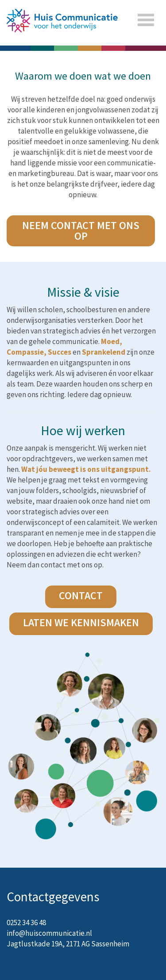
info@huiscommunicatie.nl (49, 933)
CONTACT (81, 595)
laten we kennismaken (81, 622)
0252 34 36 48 (26, 923)
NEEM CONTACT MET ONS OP (81, 231)
